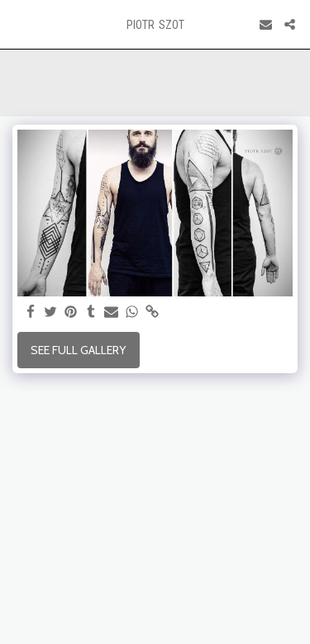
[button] (18, 24)
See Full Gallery (78, 350)
